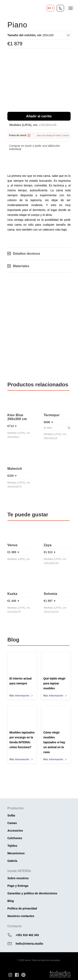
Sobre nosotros (18, 878)
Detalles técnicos (24, 254)
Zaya (48, 545)
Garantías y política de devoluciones (32, 893)
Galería (12, 861)
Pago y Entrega (18, 886)
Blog (11, 901)
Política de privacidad (22, 908)
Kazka (12, 594)
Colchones (15, 838)
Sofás (11, 815)
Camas (12, 823)
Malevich (15, 469)
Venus (13, 545)
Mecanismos (16, 853)
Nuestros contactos (21, 916)
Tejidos (12, 846)
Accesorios (15, 831)
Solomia (50, 594)
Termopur (52, 415)
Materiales (18, 266)
